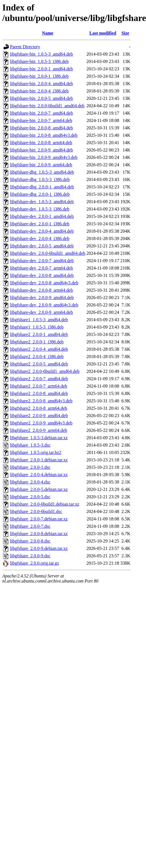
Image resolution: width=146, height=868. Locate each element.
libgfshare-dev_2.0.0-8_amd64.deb (42, 275)
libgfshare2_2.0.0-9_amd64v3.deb (41, 423)
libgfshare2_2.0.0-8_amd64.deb (39, 393)
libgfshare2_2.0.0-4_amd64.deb (39, 349)
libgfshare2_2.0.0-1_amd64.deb (39, 334)
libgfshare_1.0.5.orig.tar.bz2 (36, 452)
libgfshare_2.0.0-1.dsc (30, 467)
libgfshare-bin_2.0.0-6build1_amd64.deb (47, 106)
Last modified (103, 33)
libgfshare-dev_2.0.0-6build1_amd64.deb (48, 253)
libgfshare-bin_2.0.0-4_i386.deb (39, 91)
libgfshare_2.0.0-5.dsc (30, 497)
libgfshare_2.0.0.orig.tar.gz (35, 563)
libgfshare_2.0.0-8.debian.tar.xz (39, 534)
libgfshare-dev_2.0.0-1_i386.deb (40, 224)
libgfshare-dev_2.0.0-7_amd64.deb (42, 261)
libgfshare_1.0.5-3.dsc (30, 445)
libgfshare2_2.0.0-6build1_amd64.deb (45, 371)
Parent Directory (25, 47)
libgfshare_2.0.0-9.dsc (30, 556)
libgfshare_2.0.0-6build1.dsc (36, 511)
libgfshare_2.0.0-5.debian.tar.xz (39, 489)
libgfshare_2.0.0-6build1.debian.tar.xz (45, 504)
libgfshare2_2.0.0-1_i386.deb (37, 342)
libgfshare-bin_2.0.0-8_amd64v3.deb (44, 135)
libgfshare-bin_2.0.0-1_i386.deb (39, 76)
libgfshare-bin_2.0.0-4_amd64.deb (41, 84)
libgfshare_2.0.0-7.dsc (30, 526)
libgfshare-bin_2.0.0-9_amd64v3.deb (44, 157)
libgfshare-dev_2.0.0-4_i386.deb (40, 238)
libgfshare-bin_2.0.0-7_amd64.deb (41, 113)
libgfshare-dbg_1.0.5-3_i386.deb (40, 179)
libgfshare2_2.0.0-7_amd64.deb (39, 379)
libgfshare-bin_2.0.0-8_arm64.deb (41, 143)
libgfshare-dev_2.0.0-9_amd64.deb (42, 298)
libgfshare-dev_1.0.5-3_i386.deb (40, 209)
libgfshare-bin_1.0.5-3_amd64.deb (41, 54)
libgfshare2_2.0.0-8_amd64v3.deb (41, 401)
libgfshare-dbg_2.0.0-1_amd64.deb (42, 187)
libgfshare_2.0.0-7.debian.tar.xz (39, 519)
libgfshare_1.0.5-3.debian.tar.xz (39, 438)
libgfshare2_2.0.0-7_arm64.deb (38, 386)
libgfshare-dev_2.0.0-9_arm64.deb (41, 312)
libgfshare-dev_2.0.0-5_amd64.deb (42, 246)
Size (125, 33)
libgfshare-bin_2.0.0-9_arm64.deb (41, 165)
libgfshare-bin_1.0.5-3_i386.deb (39, 61)
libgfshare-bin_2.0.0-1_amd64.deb (41, 69)
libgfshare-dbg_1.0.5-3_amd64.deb (42, 172)
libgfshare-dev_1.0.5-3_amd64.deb (42, 202)
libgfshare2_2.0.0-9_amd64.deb (39, 416)
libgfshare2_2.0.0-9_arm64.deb (38, 430)
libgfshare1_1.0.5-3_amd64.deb (39, 320)
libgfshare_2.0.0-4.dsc (30, 482)
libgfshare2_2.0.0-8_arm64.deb (38, 408)
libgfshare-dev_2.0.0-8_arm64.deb (41, 290)
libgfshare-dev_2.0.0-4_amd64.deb (42, 231)
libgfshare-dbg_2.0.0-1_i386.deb (40, 194)
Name (48, 33)
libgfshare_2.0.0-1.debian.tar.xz (39, 460)
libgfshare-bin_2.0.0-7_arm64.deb (41, 120)
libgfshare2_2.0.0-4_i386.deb (37, 357)
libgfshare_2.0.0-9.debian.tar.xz (39, 548)
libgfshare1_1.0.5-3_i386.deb (37, 327)
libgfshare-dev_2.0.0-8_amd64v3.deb (44, 283)
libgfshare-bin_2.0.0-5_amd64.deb (41, 98)
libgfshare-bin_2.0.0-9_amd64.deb (41, 150)
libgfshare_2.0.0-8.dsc (30, 541)
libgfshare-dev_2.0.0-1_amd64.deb (42, 216)
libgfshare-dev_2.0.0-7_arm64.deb (41, 268)
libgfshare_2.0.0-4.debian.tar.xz (39, 475)
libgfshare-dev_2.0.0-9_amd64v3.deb (44, 305)
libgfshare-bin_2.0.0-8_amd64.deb (41, 128)
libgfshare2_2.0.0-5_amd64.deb (39, 364)
